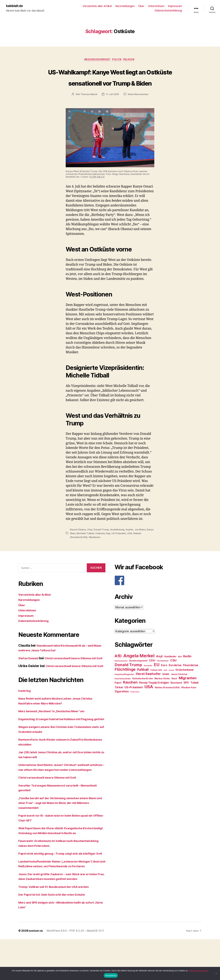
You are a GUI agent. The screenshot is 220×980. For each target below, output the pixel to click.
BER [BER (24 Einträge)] (180, 669)
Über (141, 6)
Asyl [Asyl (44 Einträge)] (159, 668)
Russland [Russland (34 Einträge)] (176, 695)
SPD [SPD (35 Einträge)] (186, 695)
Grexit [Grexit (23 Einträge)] (171, 682)
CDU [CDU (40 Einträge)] (152, 672)
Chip (90, 542)
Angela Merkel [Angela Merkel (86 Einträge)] (139, 668)
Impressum (175, 6)
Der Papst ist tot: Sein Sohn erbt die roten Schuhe (56, 935)
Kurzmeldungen (125, 6)
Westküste (95, 549)
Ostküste (109, 545)
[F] (158, 592)
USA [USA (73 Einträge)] (149, 699)
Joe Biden (142, 542)
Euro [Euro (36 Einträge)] (164, 677)
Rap (117, 545)
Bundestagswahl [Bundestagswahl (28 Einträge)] (138, 673)
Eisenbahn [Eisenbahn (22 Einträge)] (148, 678)
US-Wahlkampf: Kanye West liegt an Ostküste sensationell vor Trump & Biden (110, 83)
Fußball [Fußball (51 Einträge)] (143, 681)
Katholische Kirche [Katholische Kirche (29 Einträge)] (143, 691)
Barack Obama (78, 542)
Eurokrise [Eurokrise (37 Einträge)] (175, 677)
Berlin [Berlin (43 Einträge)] (187, 668)
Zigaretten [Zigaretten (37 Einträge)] (122, 703)
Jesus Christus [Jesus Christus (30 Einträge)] (179, 686)
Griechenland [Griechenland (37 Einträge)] (184, 682)
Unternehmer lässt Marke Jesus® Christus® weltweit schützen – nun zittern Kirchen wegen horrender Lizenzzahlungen (59, 796)
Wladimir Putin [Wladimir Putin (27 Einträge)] (189, 700)
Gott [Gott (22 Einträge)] (165, 682)
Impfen (131, 542)
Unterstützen (156, 6)
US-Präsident (128, 545)
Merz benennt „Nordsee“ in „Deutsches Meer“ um (56, 733)
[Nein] (216, 973)
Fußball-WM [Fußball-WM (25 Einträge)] (156, 682)
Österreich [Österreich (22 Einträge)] (135, 704)
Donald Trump (102, 542)
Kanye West (77, 545)
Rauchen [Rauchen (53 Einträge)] (130, 694)
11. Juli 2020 (112, 106)
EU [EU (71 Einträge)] (157, 677)
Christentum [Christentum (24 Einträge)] (163, 673)
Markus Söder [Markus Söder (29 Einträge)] (162, 691)
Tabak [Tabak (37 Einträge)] (194, 695)
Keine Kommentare (139, 106)
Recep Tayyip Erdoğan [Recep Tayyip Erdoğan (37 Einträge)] (154, 695)
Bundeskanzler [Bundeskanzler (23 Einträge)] (121, 673)
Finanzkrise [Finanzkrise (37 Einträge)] (191, 677)
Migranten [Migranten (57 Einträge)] (188, 690)
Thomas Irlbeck (88, 106)
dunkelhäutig (119, 542)
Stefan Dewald (30, 670)
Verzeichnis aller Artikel (97, 6)
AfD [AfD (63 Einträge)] (118, 668)
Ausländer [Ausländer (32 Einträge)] (170, 669)
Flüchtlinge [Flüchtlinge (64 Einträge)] (125, 681)
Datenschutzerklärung (168, 11)
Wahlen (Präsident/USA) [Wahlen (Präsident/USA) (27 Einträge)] (167, 700)
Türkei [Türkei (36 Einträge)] (119, 699)
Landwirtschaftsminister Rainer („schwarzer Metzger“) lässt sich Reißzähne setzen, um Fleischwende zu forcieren (60, 902)
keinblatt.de (16, 6)
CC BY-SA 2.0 (97, 189)
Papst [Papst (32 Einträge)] (118, 695)
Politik (118, 60)
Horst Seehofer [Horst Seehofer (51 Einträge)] (148, 686)
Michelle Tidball (94, 545)
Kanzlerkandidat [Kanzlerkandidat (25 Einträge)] (123, 691)
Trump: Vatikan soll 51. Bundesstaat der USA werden (59, 927)
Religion (131, 60)
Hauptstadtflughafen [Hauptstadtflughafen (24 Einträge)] (124, 686)
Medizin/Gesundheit (96, 60)
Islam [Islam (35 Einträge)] (166, 686)
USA (139, 545)
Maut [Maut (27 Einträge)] (174, 691)
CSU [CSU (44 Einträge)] (173, 672)
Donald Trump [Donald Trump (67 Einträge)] (128, 677)
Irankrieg (25, 712)
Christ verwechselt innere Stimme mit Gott (51, 809)
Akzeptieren (111, 975)
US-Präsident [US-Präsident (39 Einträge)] (134, 699)
